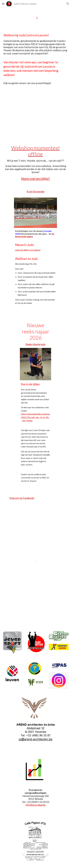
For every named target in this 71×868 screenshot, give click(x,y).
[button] (3, 4)
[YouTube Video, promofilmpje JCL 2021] (35, 115)
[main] (35, 59)
